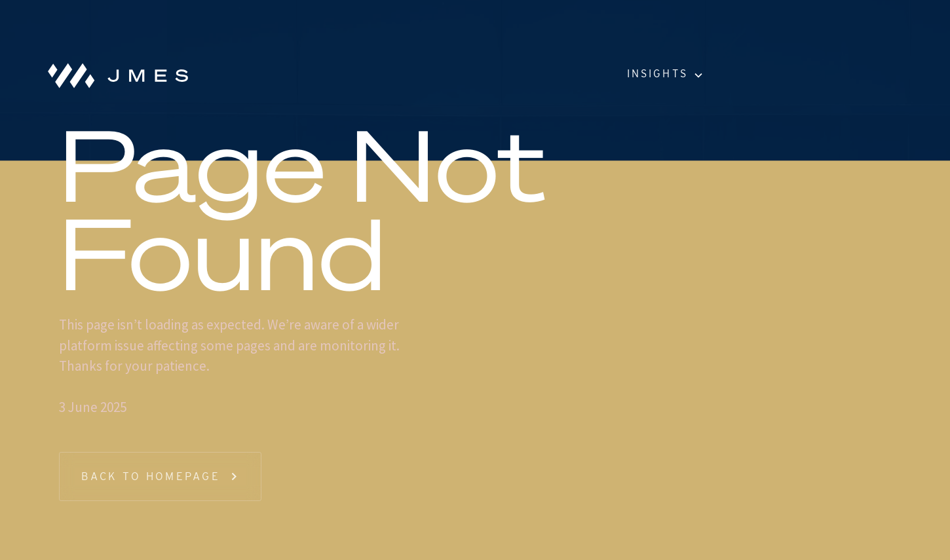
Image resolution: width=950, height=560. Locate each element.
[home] (113, 75)
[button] (664, 75)
